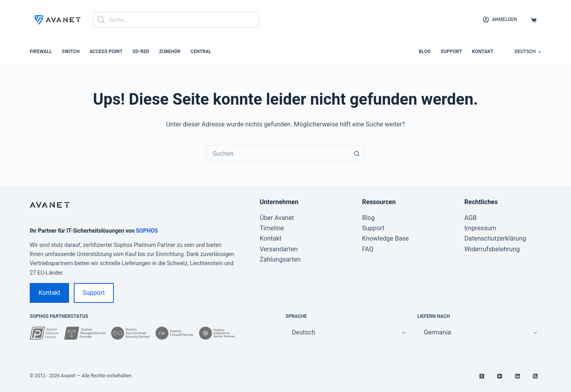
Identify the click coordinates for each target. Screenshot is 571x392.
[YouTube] (500, 376)
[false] (480, 333)
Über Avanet (277, 218)
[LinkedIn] (517, 376)
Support (451, 52)
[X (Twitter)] (482, 376)
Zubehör (170, 52)
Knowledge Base (385, 238)
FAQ (368, 249)
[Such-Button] (357, 153)
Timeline (272, 228)
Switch (71, 52)
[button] (528, 52)
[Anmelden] (500, 20)
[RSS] (535, 376)
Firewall (41, 52)
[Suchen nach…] (278, 153)
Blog (425, 52)
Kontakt (483, 52)
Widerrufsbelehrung (492, 249)
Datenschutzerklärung (495, 238)
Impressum (480, 228)
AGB (470, 218)
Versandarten (279, 249)
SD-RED (141, 52)
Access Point (106, 52)
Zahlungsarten (280, 259)
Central (201, 52)
